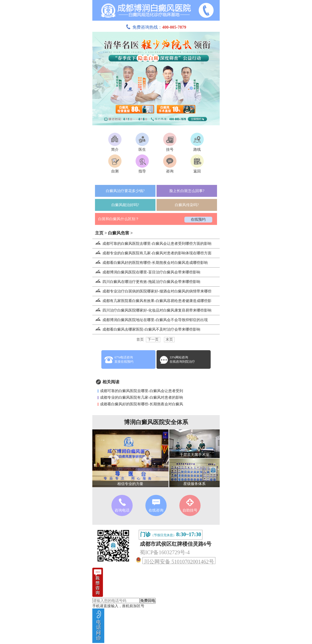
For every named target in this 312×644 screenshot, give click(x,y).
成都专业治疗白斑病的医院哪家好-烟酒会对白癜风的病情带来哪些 (152, 291)
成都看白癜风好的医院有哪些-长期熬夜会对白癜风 (142, 404)
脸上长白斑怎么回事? (187, 191)
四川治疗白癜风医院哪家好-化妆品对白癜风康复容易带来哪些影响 (152, 310)
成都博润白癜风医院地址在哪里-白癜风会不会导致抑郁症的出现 (150, 320)
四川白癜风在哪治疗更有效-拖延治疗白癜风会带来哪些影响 (146, 282)
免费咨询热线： (156, 27)
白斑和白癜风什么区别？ (119, 219)
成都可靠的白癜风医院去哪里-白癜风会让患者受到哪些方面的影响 (152, 244)
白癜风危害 (119, 233)
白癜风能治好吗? (125, 205)
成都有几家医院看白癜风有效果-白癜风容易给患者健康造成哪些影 (152, 301)
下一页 (153, 339)
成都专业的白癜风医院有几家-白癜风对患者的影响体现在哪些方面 (152, 253)
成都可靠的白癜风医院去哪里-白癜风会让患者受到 (142, 391)
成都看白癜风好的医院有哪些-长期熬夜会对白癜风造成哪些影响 (150, 263)
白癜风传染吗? (187, 205)
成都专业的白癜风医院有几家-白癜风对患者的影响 (142, 397)
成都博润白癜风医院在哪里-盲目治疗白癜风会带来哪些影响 (146, 272)
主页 (99, 233)
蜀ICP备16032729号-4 (165, 552)
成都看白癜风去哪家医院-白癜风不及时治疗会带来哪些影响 (146, 329)
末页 (169, 339)
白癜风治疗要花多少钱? (125, 191)
